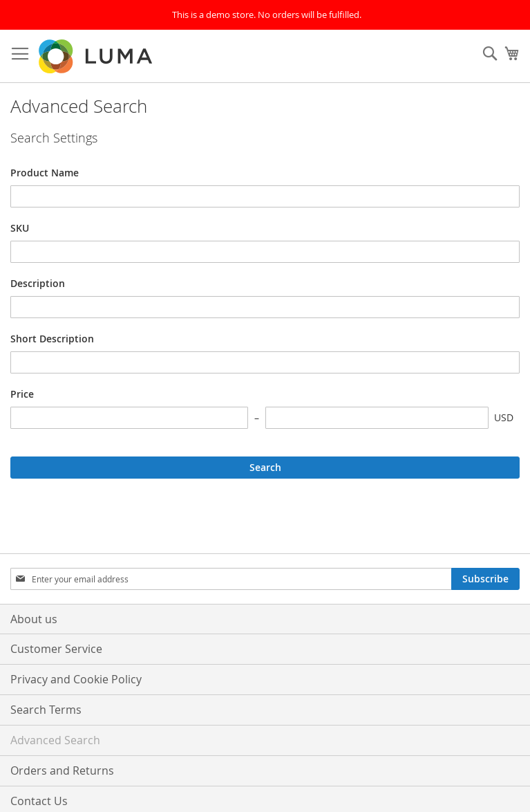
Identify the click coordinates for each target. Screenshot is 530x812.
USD (504, 417)
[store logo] (97, 56)
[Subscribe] (485, 579)
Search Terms (46, 710)
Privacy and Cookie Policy (76, 679)
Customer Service (56, 649)
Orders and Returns (62, 771)
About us (34, 619)
